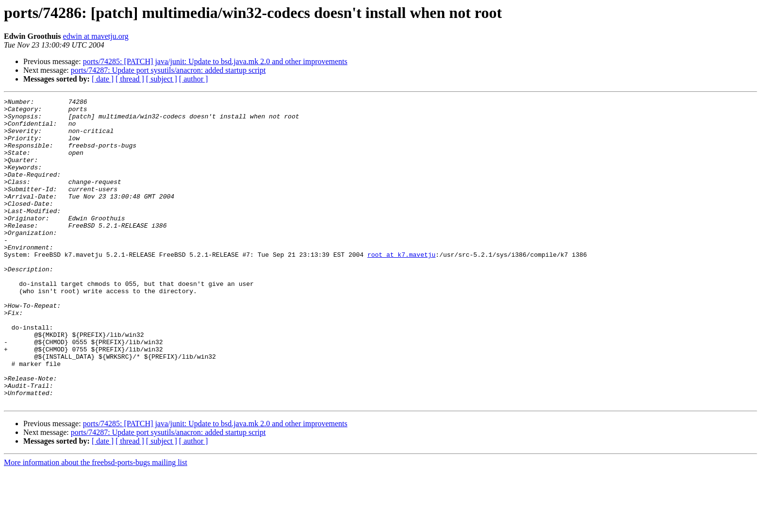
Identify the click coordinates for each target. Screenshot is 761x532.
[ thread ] (130, 79)
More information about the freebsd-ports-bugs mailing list (96, 524)
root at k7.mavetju (401, 286)
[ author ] (194, 79)
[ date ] (103, 79)
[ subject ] (162, 79)
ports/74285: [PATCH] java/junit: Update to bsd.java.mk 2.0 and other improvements (215, 61)
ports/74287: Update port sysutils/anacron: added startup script (168, 70)
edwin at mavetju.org (96, 36)
